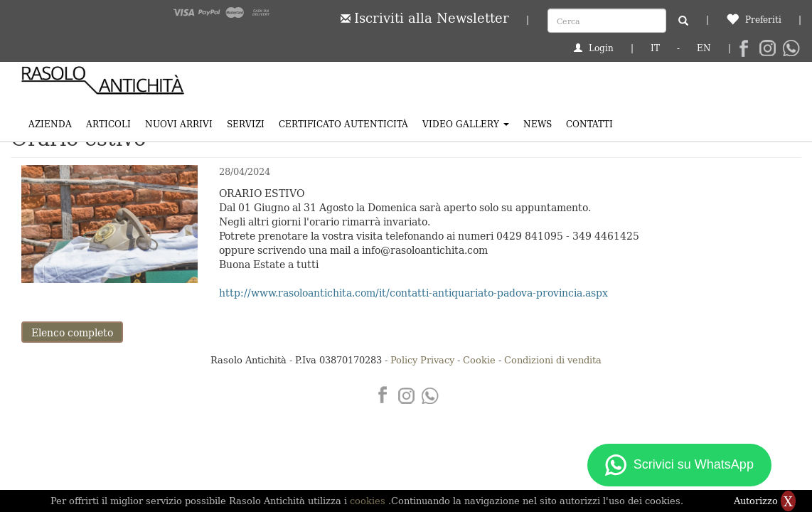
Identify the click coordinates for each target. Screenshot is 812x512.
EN (704, 47)
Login (594, 47)
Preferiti (754, 19)
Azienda (50, 123)
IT (655, 47)
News (538, 123)
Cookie (479, 359)
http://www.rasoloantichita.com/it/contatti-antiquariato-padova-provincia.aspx (413, 292)
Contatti (589, 123)
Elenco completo (72, 332)
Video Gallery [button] (466, 123)
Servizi (246, 123)
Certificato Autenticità (343, 123)
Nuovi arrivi (179, 123)
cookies (369, 500)
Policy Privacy (422, 359)
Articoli (108, 123)
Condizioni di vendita (553, 359)
